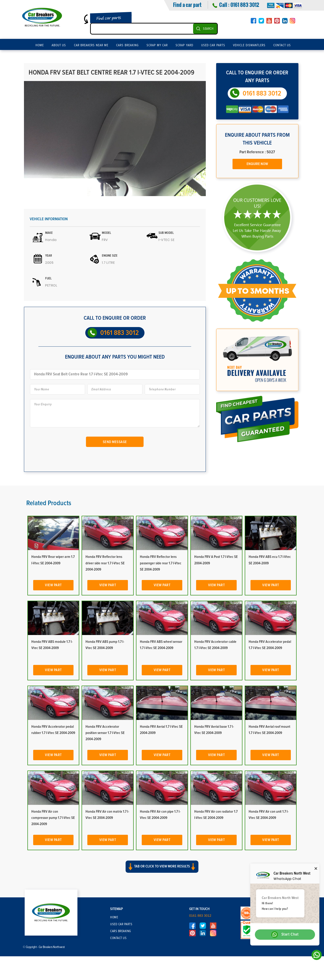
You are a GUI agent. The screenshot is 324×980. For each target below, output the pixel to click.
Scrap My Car (157, 45)
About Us (59, 45)
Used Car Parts (213, 45)
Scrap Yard (184, 45)
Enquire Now (257, 164)
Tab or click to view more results (162, 867)
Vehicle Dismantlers (249, 45)
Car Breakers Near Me (91, 45)
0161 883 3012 (245, 5)
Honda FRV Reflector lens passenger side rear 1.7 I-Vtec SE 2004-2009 (161, 563)
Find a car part (187, 5)
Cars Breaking (127, 45)
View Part (53, 585)
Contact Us (282, 45)
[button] (162, 871)
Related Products (49, 503)
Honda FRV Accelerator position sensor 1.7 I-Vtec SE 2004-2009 (105, 733)
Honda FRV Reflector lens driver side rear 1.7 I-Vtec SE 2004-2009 (105, 563)
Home (40, 45)
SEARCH (208, 29)
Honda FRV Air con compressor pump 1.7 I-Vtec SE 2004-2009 (53, 818)
